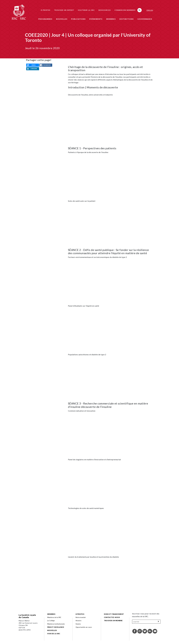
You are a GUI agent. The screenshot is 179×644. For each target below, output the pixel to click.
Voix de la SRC (54, 634)
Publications (78, 19)
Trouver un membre (113, 621)
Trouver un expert (64, 10)
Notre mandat (81, 617)
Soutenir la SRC (86, 10)
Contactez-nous (112, 617)
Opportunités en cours (84, 627)
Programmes (45, 19)
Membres (111, 19)
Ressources (105, 10)
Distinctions (127, 19)
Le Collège (51, 621)
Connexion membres (125, 10)
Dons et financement (114, 614)
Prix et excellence (56, 627)
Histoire (78, 621)
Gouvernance (145, 19)
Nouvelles (62, 19)
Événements (96, 19)
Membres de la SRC (54, 617)
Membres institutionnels (56, 624)
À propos (46, 10)
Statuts (78, 624)
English (150, 10)
